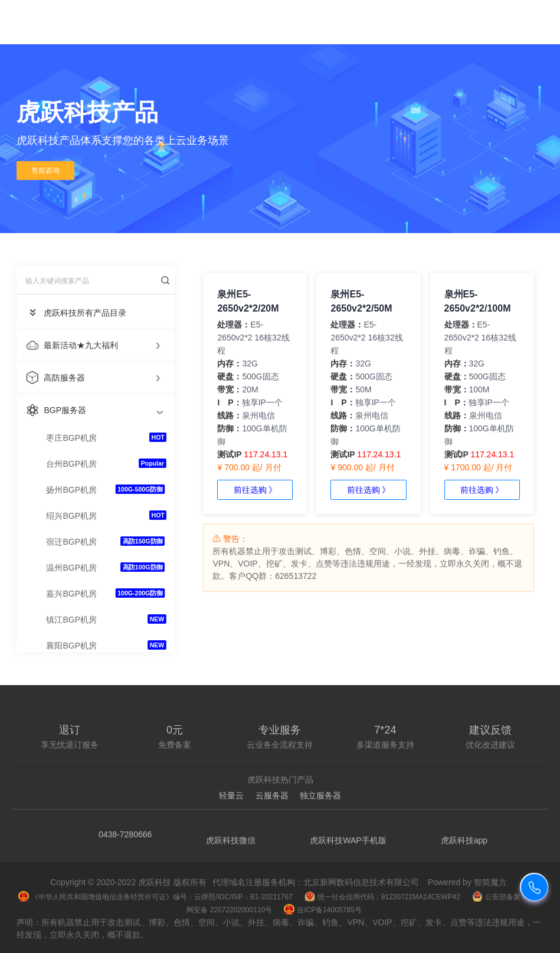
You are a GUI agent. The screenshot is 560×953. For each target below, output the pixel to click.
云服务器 (272, 795)
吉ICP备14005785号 (322, 910)
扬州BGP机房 (71, 490)
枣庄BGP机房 (71, 438)
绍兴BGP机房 (71, 516)
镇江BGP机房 (71, 620)
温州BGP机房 (71, 568)
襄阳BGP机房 (71, 646)
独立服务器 (320, 795)
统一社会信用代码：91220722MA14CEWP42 (382, 897)
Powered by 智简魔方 (467, 882)
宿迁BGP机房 (71, 542)
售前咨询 (45, 171)
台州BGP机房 (71, 464)
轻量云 (231, 795)
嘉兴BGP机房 (71, 594)
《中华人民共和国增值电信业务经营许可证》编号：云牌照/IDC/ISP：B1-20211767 (155, 897)
